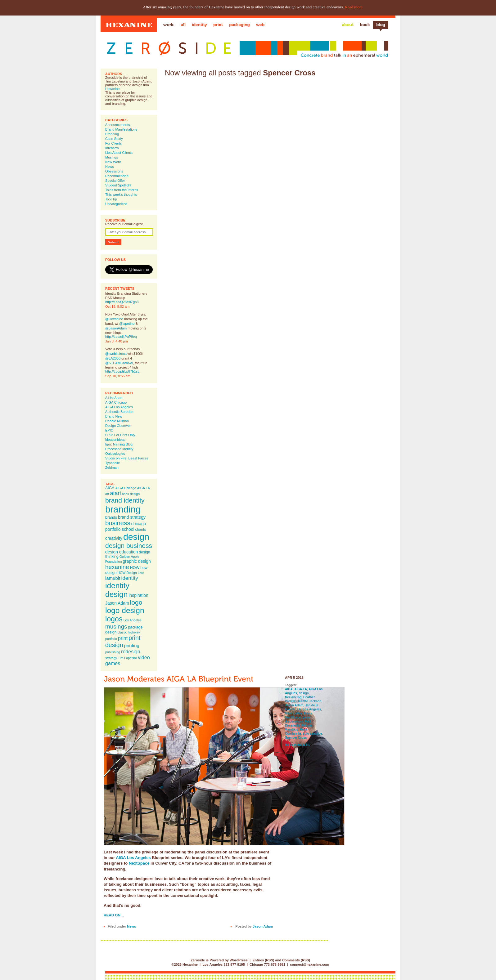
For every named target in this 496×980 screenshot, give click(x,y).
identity (129, 578)
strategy (111, 658)
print (123, 638)
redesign (131, 651)
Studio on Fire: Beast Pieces (127, 458)
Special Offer (115, 181)
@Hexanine (114, 319)
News (110, 167)
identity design (117, 590)
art (107, 494)
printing (132, 645)
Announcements (118, 125)
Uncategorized (116, 204)
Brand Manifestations (121, 129)
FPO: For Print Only (120, 435)
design (136, 537)
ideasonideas (115, 440)
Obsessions (114, 171)
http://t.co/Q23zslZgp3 (122, 302)
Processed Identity (119, 449)
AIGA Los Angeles (119, 407)
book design (131, 494)
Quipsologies (115, 454)
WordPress (239, 960)
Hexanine (112, 89)
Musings (112, 157)
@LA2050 (113, 358)
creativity (114, 538)
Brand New (114, 416)
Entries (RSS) (263, 960)
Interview (112, 148)
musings (116, 626)
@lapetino (127, 324)
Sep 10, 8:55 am (118, 376)
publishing (113, 652)
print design (123, 641)
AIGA (110, 488)
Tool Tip (111, 199)
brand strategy (132, 517)
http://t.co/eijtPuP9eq (121, 337)
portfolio (111, 639)
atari (116, 493)
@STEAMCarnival (119, 363)
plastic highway (129, 632)
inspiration (138, 595)
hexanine (117, 567)
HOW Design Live (131, 573)
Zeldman (112, 468)
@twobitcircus (116, 354)
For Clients (113, 143)
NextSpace (139, 863)
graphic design (137, 561)
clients (141, 530)
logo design (125, 610)
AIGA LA (144, 488)
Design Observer (118, 426)
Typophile (113, 463)
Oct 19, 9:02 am (117, 307)
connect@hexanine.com (309, 964)
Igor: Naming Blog (119, 444)
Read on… (114, 915)
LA (299, 709)
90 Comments (297, 745)
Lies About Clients (119, 153)
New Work (113, 162)
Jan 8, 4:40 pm (117, 341)
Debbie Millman (117, 421)
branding (123, 509)
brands (111, 517)
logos (114, 619)
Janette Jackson (309, 701)
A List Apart (114, 398)
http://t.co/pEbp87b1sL (122, 371)
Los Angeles (133, 620)
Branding (112, 134)
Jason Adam (117, 603)
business (118, 523)
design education (122, 552)
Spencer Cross (296, 738)
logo (136, 602)
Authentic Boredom (120, 412)
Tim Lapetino (127, 658)
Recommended (117, 176)
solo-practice (312, 734)
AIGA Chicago (116, 402)
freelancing (293, 697)
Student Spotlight (118, 185)
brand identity (125, 500)
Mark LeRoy (294, 713)
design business (129, 546)
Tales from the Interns (122, 190)
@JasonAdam (116, 328)
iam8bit (113, 578)
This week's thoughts (121, 195)
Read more (354, 7)
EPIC (109, 430)
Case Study (114, 139)
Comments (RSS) (296, 960)
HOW (135, 568)
